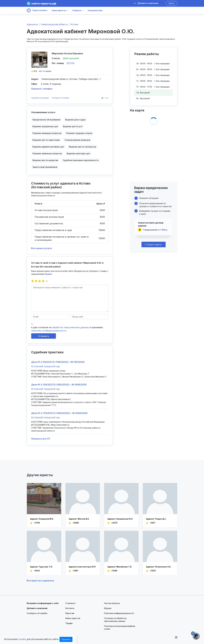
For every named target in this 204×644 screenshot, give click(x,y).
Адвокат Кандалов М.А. (42, 519)
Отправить (44, 336)
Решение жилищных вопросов (47, 133)
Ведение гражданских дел (45, 126)
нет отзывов (45, 71)
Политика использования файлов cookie (120, 627)
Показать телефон (42, 89)
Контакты (70, 608)
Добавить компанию (146, 3)
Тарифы (69, 623)
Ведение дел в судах (75, 120)
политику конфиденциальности (49, 331)
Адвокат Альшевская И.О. (120, 519)
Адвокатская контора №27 (82, 567)
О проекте (70, 603)
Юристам (70, 613)
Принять (66, 639)
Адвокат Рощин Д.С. (156, 519)
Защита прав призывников (45, 167)
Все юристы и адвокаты (40, 581)
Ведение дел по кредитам (45, 160)
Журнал (108, 608)
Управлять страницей (40, 98)
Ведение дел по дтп (73, 126)
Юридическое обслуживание (46, 120)
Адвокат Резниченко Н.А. (159, 567)
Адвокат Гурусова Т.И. (41, 567)
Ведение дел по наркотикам (46, 140)
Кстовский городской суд (45, 366)
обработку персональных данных (70, 327)
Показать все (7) (41, 439)
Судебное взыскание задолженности (81, 160)
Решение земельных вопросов (47, 153)
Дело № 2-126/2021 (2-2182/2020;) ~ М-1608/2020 (59, 385)
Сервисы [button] (77, 10)
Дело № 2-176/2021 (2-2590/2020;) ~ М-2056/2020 (59, 413)
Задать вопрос (37, 10)
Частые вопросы (112, 603)
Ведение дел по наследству (83, 147)
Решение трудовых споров (79, 133)
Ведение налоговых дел (78, 153)
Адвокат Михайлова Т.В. (120, 567)
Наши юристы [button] (59, 10)
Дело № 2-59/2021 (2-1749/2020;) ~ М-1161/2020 (58, 362)
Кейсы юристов (73, 618)
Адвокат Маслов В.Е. (79, 519)
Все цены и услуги (42, 248)
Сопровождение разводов (77, 140)
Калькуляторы (95, 10)
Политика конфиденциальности (119, 613)
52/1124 (71, 63)
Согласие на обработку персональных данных (115, 620)
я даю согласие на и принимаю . (67, 329)
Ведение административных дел (48, 147)
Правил (48, 274)
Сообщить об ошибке (60, 98)
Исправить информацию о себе (43, 603)
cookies (22, 639)
